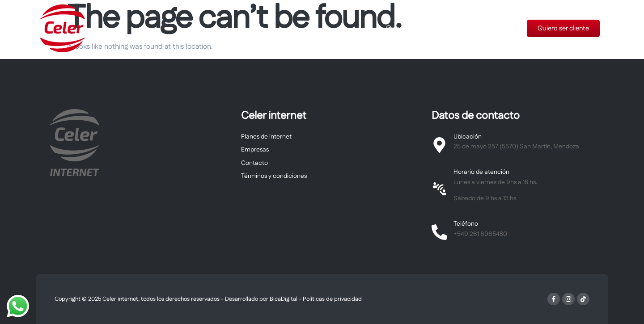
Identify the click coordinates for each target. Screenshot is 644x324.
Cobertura (403, 28)
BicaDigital (284, 299)
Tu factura (493, 28)
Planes (448, 28)
